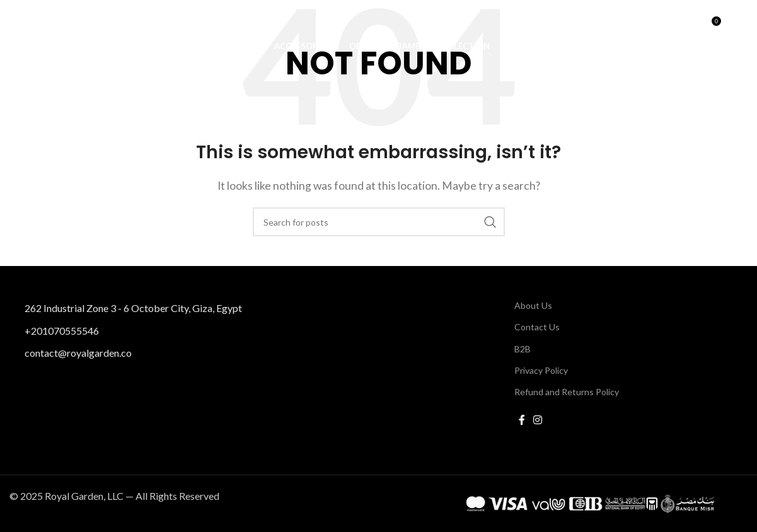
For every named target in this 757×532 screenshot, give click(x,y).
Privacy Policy (541, 370)
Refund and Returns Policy (567, 392)
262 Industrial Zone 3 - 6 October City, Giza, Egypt (133, 308)
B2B (523, 348)
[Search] (684, 28)
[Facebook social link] (522, 420)
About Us (533, 305)
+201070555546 (62, 330)
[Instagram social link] (538, 420)
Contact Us (537, 327)
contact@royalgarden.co (78, 353)
